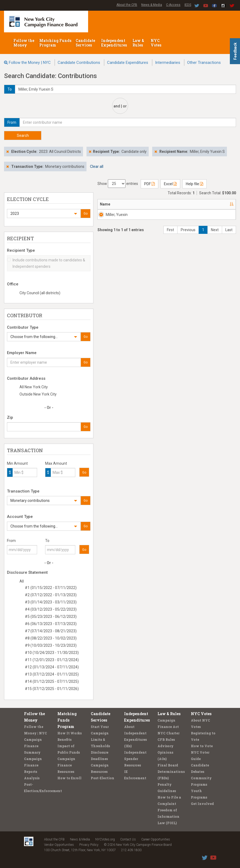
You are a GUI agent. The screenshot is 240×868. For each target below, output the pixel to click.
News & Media (152, 5)
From (11, 541)
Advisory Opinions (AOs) (166, 752)
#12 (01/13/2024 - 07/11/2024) (52, 667)
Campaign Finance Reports (33, 765)
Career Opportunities (156, 839)
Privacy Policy (89, 845)
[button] (44, 214)
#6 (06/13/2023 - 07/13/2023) (51, 624)
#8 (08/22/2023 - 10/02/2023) (51, 638)
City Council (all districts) (40, 293)
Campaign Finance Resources (66, 765)
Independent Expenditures (114, 43)
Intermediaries (168, 63)
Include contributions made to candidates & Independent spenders (46, 263)
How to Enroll (69, 778)
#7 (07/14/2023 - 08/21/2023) (51, 631)
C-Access (173, 5)
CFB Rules (166, 739)
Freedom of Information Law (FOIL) (168, 816)
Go (86, 214)
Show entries (118, 184)
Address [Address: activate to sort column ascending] (133, 204)
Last (229, 246)
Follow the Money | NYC (30, 63)
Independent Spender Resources (135, 759)
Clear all (97, 166)
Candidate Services (85, 43)
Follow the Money (24, 43)
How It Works (70, 733)
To (47, 541)
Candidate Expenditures (128, 63)
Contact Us (128, 839)
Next (215, 246)
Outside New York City (38, 394)
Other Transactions (204, 63)
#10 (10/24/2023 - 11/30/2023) (52, 653)
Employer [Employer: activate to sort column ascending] (198, 204)
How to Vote (202, 746)
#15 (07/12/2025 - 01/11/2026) (52, 689)
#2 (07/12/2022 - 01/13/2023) (51, 595)
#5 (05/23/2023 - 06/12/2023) (51, 617)
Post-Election (103, 778)
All (22, 581)
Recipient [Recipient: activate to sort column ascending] (162, 204)
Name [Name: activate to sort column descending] (105, 204)
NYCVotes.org (105, 839)
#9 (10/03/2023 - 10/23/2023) (51, 645)
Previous (188, 246)
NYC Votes (156, 43)
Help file (194, 184)
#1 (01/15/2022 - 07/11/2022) (51, 588)
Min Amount (17, 463)
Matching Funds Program (55, 43)
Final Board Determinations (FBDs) (171, 772)
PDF (149, 184)
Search (23, 135)
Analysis (32, 778)
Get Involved (202, 804)
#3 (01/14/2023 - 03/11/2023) (51, 602)
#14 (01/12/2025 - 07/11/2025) (52, 681)
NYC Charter (168, 733)
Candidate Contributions (79, 63)
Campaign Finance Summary (33, 746)
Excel (170, 184)
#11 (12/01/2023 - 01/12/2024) (52, 660)
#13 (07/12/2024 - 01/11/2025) (52, 674)
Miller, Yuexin (111, 217)
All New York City (34, 387)
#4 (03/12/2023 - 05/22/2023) (51, 609)
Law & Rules (138, 43)
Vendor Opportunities (59, 845)
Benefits (64, 739)
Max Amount (56, 463)
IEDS (188, 5)
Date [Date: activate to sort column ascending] (221, 204)
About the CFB (127, 5)
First (170, 246)
